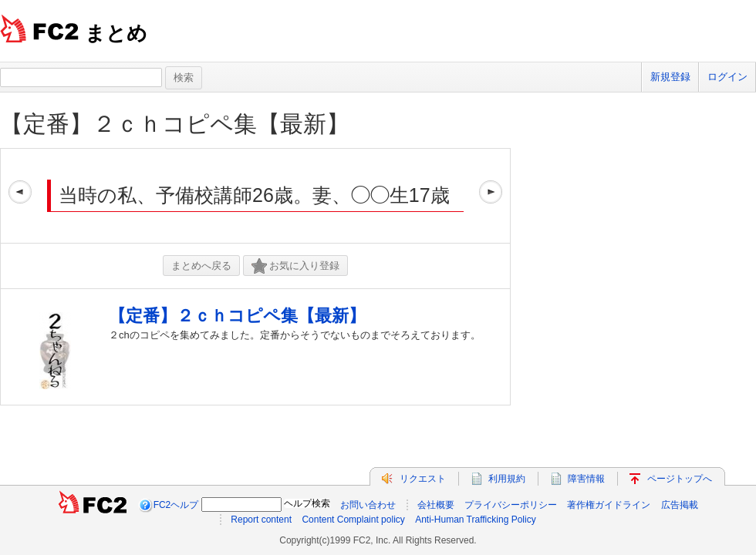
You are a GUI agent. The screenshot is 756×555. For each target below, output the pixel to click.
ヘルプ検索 (307, 503)
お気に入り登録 (295, 266)
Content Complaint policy (353, 520)
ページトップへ (680, 479)
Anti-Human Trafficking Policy (476, 520)
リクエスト (423, 479)
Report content (261, 520)
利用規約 (507, 479)
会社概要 (436, 505)
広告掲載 (680, 505)
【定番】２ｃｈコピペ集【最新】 (175, 124)
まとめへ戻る (201, 266)
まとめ (116, 33)
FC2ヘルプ (176, 505)
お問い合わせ (368, 505)
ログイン (727, 77)
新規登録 (670, 77)
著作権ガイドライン (609, 505)
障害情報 (586, 479)
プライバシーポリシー (511, 505)
